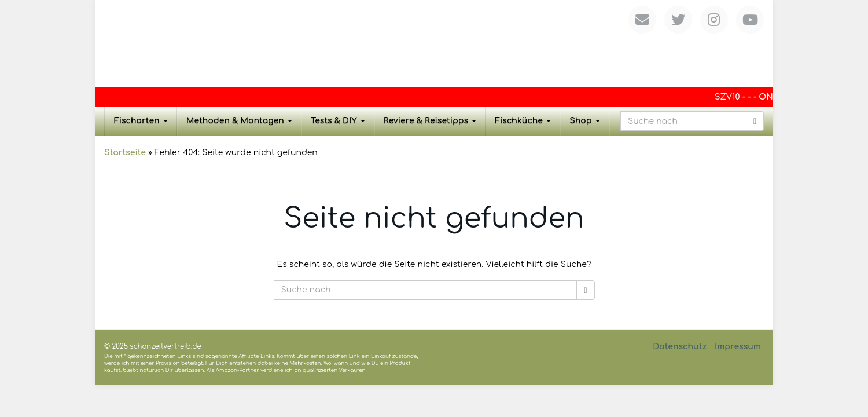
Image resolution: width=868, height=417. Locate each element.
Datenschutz (680, 347)
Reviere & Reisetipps (430, 121)
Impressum (738, 347)
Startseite (125, 153)
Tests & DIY (338, 121)
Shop (585, 121)
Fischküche (523, 121)
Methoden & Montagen (239, 121)
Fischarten (141, 121)
